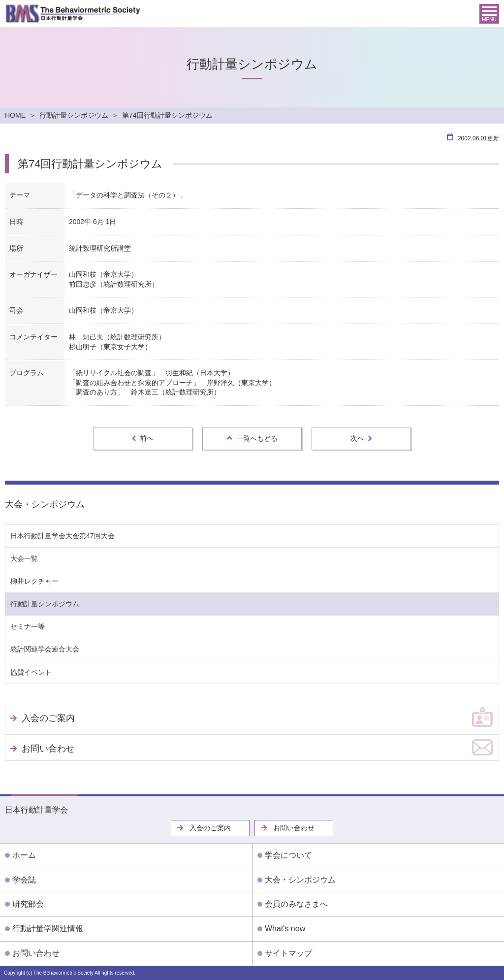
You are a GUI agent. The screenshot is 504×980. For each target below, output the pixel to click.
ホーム (24, 855)
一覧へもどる (252, 438)
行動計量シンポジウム (74, 115)
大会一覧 (24, 558)
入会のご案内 (48, 718)
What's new (285, 929)
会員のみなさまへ (296, 904)
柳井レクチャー (34, 581)
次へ (361, 438)
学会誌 (24, 880)
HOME (15, 115)
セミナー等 (28, 626)
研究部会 (28, 904)
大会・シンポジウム (45, 504)
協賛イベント (31, 672)
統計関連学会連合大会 (45, 649)
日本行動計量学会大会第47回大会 (63, 536)
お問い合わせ (48, 749)
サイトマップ (288, 953)
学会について (288, 855)
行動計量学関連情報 (48, 929)
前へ (143, 438)
